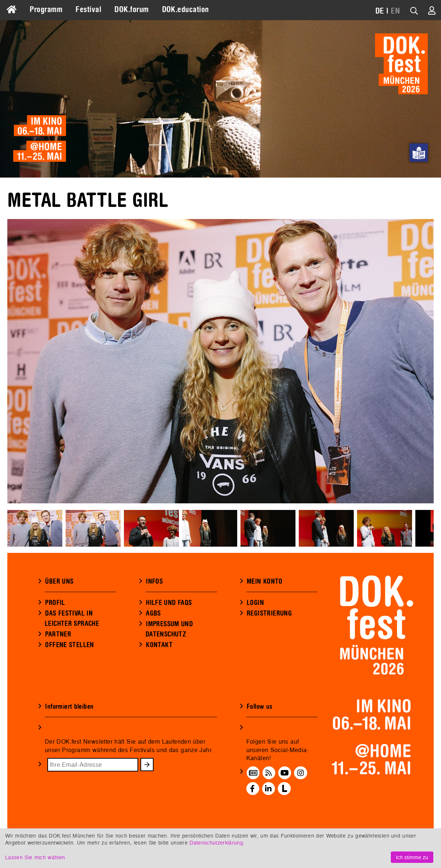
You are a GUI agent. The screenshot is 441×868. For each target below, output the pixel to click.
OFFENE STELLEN (69, 645)
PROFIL (55, 603)
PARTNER (58, 634)
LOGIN (255, 603)
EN (395, 11)
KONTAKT (159, 645)
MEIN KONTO (265, 581)
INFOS (154, 581)
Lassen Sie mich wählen (35, 857)
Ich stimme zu (412, 857)
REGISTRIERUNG (269, 613)
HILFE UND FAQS (169, 603)
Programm (46, 10)
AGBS (153, 613)
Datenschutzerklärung (216, 843)
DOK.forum (131, 10)
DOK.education (185, 10)
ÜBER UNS (59, 581)
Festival (88, 10)
